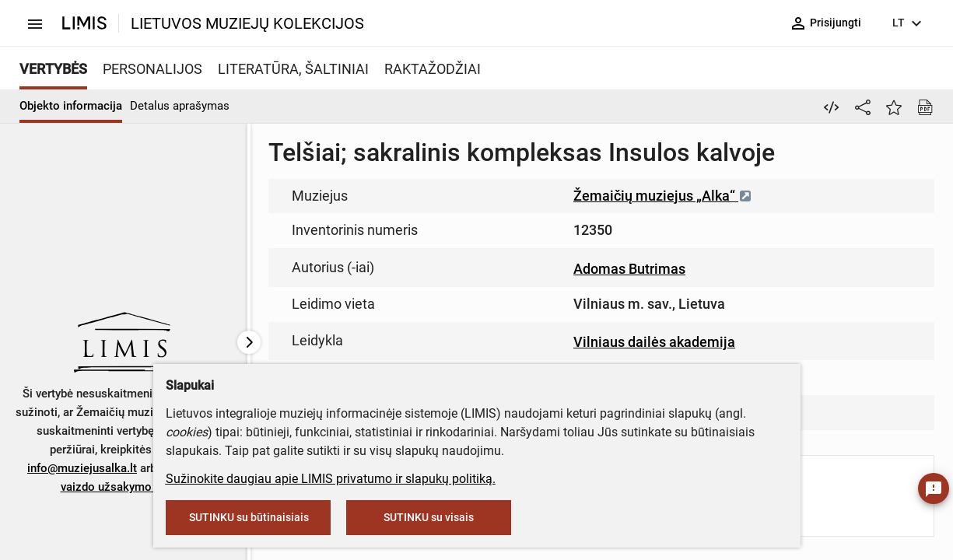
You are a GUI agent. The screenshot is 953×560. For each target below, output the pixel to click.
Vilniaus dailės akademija (654, 342)
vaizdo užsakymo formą (123, 487)
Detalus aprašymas (180, 106)
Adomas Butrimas (629, 269)
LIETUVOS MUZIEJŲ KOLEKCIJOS (247, 23)
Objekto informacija (71, 106)
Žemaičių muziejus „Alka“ (663, 196)
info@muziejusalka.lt (82, 468)
